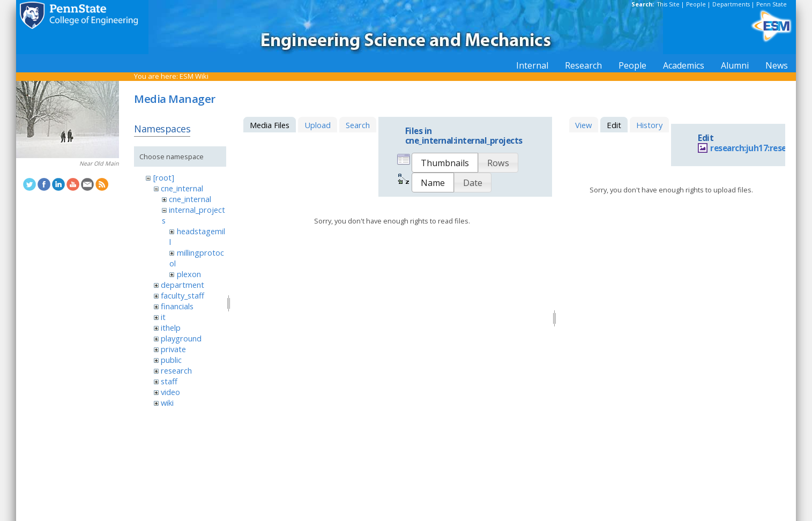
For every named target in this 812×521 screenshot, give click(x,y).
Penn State (772, 4)
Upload (318, 125)
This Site (668, 4)
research (176, 370)
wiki (167, 403)
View (583, 125)
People (696, 4)
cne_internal (182, 188)
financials (177, 306)
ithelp (171, 328)
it (163, 317)
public (171, 360)
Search (358, 125)
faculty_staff (182, 295)
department (182, 285)
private (173, 349)
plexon (189, 274)
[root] (164, 177)
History (649, 125)
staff (169, 381)
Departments (731, 4)
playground (181, 338)
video (170, 392)
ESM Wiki (194, 76)
